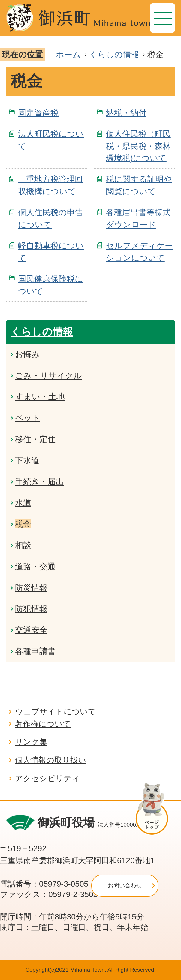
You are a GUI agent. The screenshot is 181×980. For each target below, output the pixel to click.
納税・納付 (126, 113)
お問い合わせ (125, 885)
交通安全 (31, 630)
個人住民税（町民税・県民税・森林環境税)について (138, 146)
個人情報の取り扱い (51, 760)
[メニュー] (163, 18)
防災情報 (31, 588)
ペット (28, 418)
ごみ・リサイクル (48, 376)
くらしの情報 (114, 54)
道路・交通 (35, 566)
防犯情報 (31, 609)
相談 (23, 545)
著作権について (43, 724)
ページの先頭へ (155, 809)
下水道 (27, 460)
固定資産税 (38, 113)
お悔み (27, 354)
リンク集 (31, 742)
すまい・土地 (40, 397)
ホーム (68, 54)
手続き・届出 (39, 482)
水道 (23, 503)
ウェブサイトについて (56, 712)
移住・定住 (35, 439)
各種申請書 (35, 651)
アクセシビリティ (47, 778)
